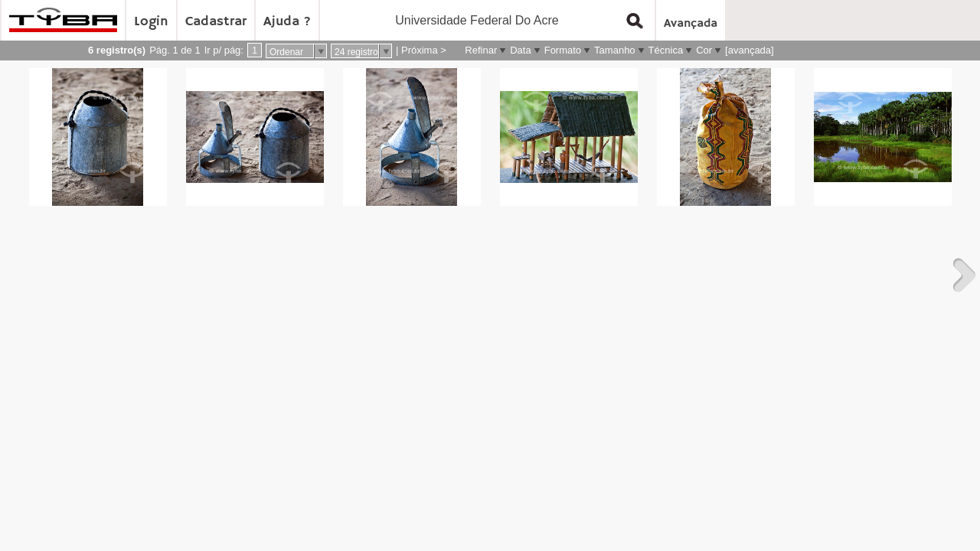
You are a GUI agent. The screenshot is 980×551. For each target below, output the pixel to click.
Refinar (481, 50)
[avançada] (750, 50)
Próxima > (424, 50)
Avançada (691, 24)
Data (520, 50)
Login (151, 21)
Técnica (666, 50)
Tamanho (614, 50)
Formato (563, 50)
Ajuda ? (287, 21)
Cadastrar (216, 21)
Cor (704, 50)
